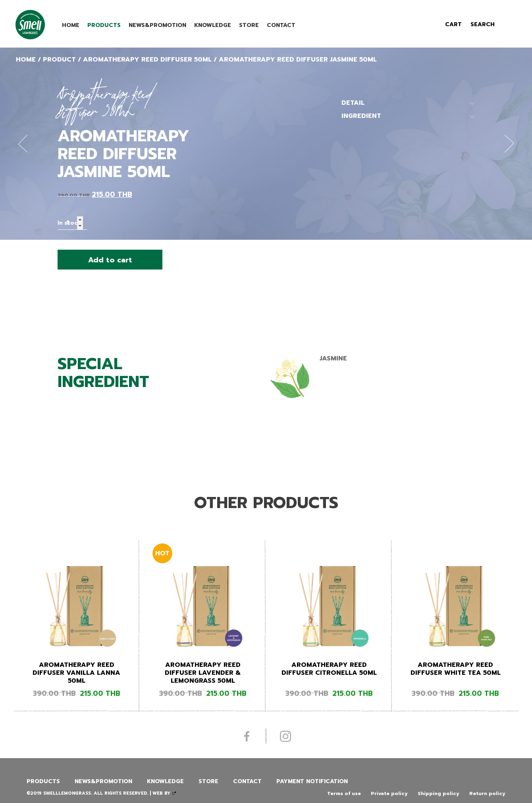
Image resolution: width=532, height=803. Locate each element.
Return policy (487, 793)
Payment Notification (312, 781)
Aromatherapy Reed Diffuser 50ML (147, 60)
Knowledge (213, 25)
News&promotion (157, 25)
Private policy (389, 793)
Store (249, 25)
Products (104, 25)
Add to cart (110, 260)
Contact (281, 25)
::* (174, 793)
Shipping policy (439, 793)
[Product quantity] (72, 223)
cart (453, 24)
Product (59, 60)
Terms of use (344, 793)
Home (71, 25)
